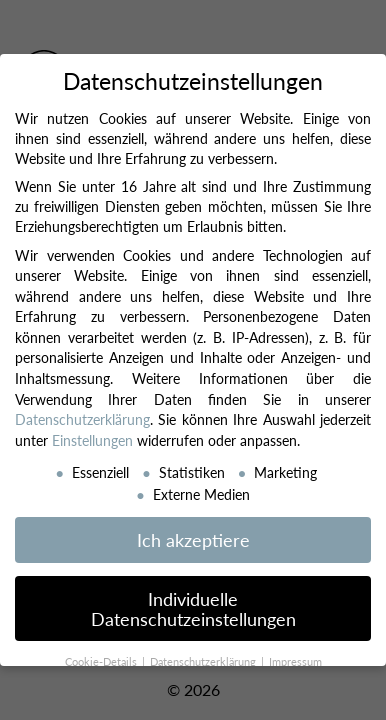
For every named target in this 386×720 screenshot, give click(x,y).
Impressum (295, 661)
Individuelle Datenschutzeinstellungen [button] (193, 608)
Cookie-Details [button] (102, 661)
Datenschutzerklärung (82, 419)
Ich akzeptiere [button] (193, 539)
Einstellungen (92, 440)
